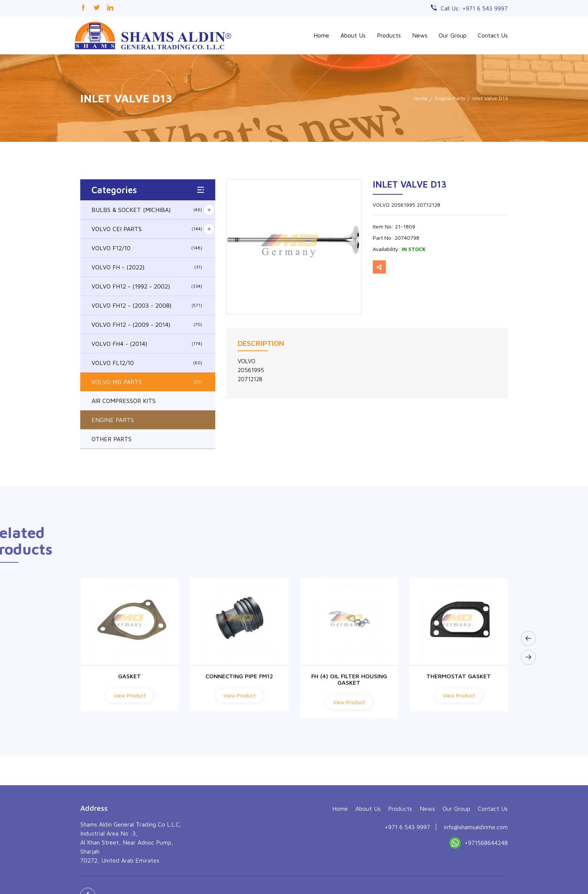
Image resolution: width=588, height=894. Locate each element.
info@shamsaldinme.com (476, 879)
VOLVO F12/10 (147, 248)
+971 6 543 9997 (407, 879)
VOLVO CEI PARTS (147, 229)
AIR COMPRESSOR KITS (124, 401)
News (420, 35)
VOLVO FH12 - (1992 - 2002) (147, 286)
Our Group (453, 35)
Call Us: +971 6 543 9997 (474, 8)
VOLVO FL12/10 (147, 363)
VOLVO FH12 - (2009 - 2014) (147, 325)
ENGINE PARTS (113, 420)
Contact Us (493, 35)
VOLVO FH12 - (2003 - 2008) (147, 305)
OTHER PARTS (112, 439)
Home (321, 35)
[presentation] (528, 639)
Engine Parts (450, 98)
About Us (353, 35)
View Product (130, 695)
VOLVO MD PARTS (147, 382)
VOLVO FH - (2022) (147, 267)
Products (389, 35)
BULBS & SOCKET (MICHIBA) (147, 210)
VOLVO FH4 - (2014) (147, 344)
